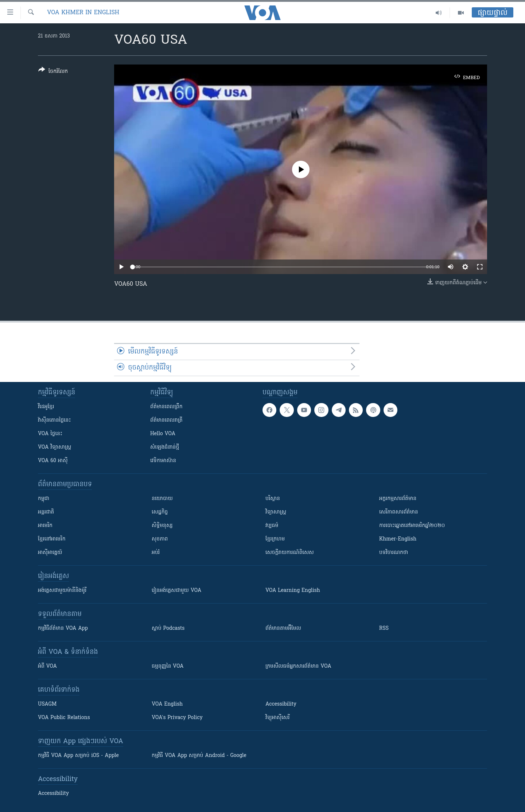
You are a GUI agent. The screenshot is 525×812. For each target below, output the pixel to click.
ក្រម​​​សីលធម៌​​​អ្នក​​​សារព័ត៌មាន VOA (298, 666)
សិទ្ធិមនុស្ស (162, 526)
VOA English (167, 704)
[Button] (53, 72)
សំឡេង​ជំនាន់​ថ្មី (165, 447)
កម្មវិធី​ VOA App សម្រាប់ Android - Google (199, 756)
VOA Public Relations (64, 718)
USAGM (47, 704)
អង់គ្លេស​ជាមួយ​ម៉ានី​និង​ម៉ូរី (62, 591)
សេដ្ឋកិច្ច (160, 512)
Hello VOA (163, 434)
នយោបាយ (162, 499)
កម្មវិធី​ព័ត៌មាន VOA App (63, 628)
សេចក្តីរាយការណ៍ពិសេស (290, 553)
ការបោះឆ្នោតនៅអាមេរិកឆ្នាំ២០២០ (412, 526)
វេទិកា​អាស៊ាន (163, 461)
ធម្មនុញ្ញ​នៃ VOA (168, 666)
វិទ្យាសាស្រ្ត (276, 512)
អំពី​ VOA (47, 666)
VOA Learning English (293, 591)
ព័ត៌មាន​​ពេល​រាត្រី (166, 420)
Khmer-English (398, 539)
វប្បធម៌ (272, 526)
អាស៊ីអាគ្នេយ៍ (50, 553)
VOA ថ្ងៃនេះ (50, 434)
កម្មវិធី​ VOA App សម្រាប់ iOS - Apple (78, 756)
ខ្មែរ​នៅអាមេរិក (52, 539)
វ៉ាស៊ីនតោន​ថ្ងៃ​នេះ (55, 420)
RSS (384, 628)
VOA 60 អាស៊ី (53, 461)
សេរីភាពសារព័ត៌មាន (399, 512)
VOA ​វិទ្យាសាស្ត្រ (55, 447)
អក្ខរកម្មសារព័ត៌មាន (398, 499)
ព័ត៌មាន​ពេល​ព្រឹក (166, 407)
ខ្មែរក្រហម (275, 539)
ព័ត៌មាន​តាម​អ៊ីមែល (283, 628)
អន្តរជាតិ (46, 512)
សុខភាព (160, 539)
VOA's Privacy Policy (177, 718)
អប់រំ (156, 553)
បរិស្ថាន (273, 499)
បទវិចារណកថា (394, 553)
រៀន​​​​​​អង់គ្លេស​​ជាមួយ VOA (176, 591)
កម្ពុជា (44, 499)
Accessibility (281, 704)
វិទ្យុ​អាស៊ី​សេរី (277, 718)
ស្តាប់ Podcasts (168, 628)
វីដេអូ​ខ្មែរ (46, 407)
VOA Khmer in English (83, 13)
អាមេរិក (45, 526)
